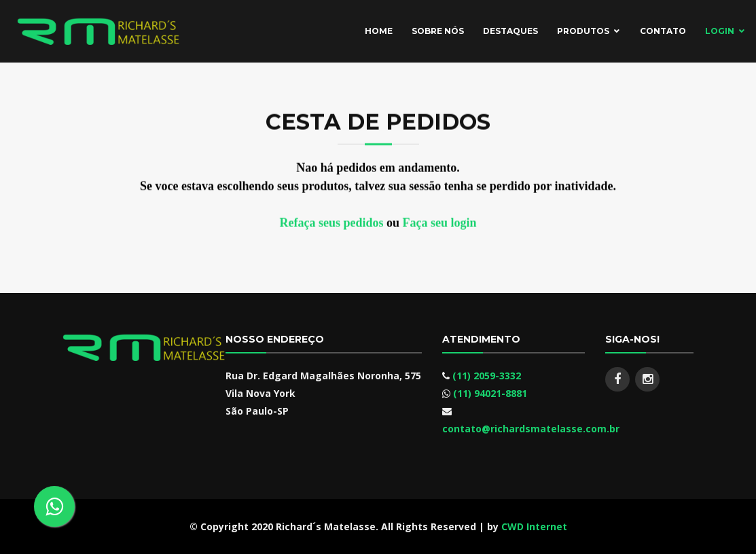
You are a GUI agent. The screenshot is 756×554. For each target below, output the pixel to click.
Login (720, 31)
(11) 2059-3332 (487, 376)
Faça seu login (440, 225)
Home (379, 31)
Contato (663, 31)
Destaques (510, 31)
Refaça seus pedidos (331, 225)
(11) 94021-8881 (490, 393)
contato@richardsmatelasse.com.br (531, 429)
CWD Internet (534, 526)
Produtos (583, 31)
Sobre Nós (438, 31)
